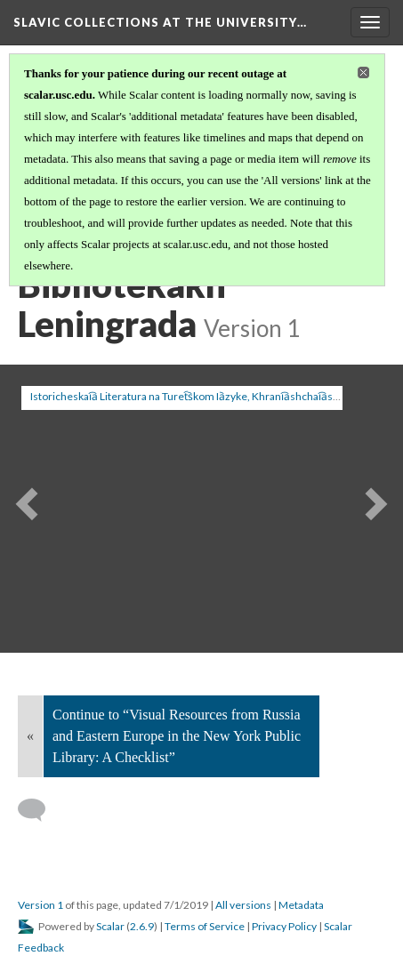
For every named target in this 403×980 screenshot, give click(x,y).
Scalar (110, 926)
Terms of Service (205, 926)
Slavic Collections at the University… (160, 22)
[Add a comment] (40, 810)
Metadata (301, 905)
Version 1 (40, 905)
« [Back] (30, 736)
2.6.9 (142, 926)
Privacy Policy (284, 926)
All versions (243, 905)
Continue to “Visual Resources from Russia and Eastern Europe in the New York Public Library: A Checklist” (177, 736)
